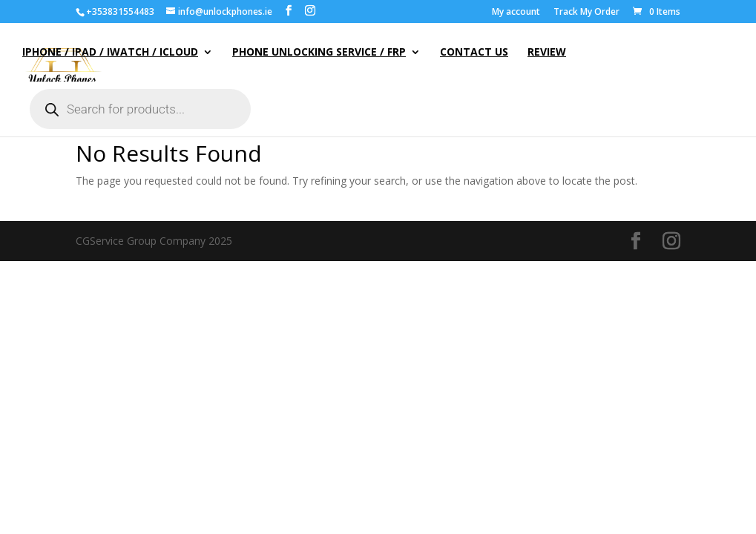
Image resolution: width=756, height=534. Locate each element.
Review (547, 53)
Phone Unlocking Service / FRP (319, 53)
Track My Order (586, 13)
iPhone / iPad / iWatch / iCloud (110, 53)
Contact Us (474, 53)
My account (516, 13)
